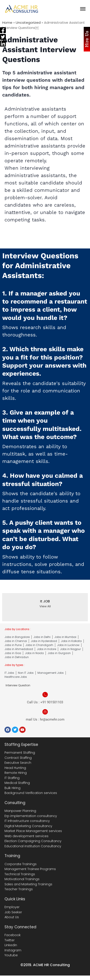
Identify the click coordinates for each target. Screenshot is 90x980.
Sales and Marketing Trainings (28, 884)
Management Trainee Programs (30, 869)
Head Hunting (15, 768)
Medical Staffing (17, 783)
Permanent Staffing (20, 753)
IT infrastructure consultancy (27, 821)
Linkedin (11, 945)
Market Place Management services (33, 831)
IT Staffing (12, 778)
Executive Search (18, 763)
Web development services (26, 836)
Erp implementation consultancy (31, 816)
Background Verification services (31, 793)
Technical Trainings (20, 874)
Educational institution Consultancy (33, 846)
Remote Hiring (16, 773)
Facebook (13, 935)
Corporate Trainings (21, 864)
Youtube (11, 955)
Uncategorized (28, 22)
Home (7, 22)
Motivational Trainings (22, 879)
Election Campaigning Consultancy (33, 841)
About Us (12, 917)
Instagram (13, 950)
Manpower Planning (20, 811)
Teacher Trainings (19, 889)
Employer (12, 907)
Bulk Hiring (12, 788)
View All (45, 606)
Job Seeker (13, 912)
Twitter (10, 940)
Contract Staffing (18, 758)
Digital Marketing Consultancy (28, 826)
